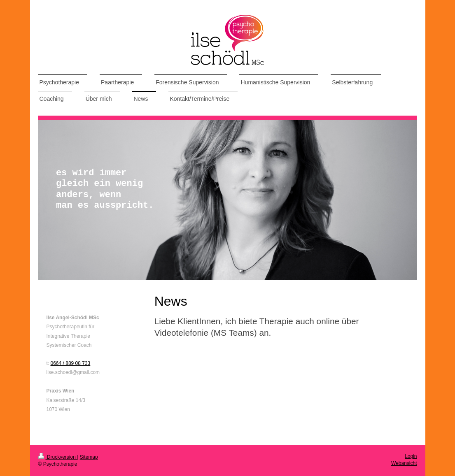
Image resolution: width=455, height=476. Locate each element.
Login (411, 456)
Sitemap (89, 457)
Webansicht (404, 463)
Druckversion (58, 457)
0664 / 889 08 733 (71, 363)
